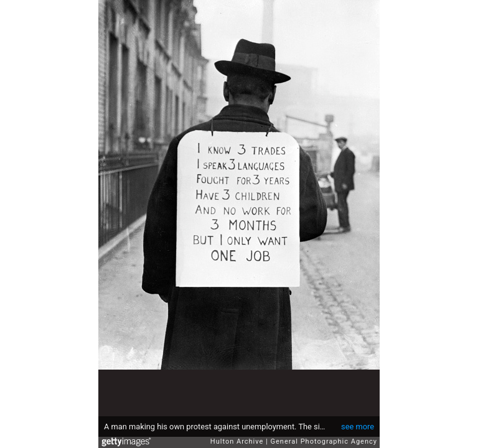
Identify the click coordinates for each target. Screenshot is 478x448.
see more (358, 427)
